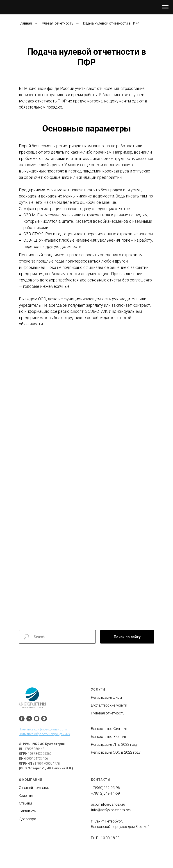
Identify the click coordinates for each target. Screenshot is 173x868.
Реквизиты (28, 811)
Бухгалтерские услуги (109, 705)
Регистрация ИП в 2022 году (114, 744)
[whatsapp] (44, 719)
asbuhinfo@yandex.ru (108, 804)
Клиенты (26, 796)
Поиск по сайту (127, 637)
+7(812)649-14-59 (105, 793)
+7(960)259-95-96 (105, 788)
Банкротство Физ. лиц (109, 729)
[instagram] (37, 719)
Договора (27, 819)
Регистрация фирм (106, 697)
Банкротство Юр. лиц (109, 737)
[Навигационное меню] (165, 7)
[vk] (29, 719)
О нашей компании (34, 788)
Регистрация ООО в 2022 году (116, 752)
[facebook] (22, 719)
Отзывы (25, 803)
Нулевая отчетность (57, 23)
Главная (25, 23)
